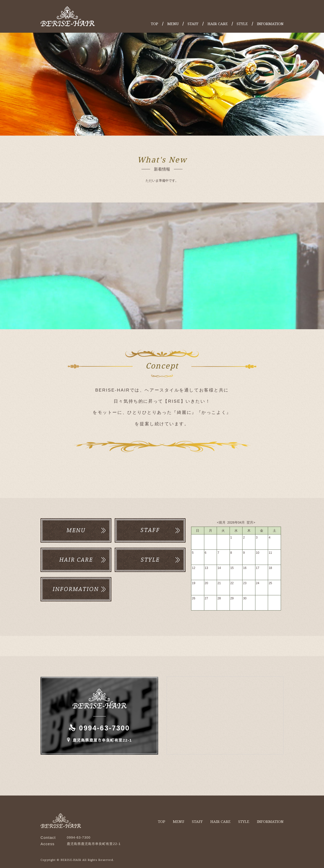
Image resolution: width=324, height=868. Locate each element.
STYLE (242, 24)
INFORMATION (270, 24)
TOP (155, 24)
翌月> (250, 522)
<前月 (222, 522)
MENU (173, 24)
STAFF (193, 24)
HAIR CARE (218, 24)
